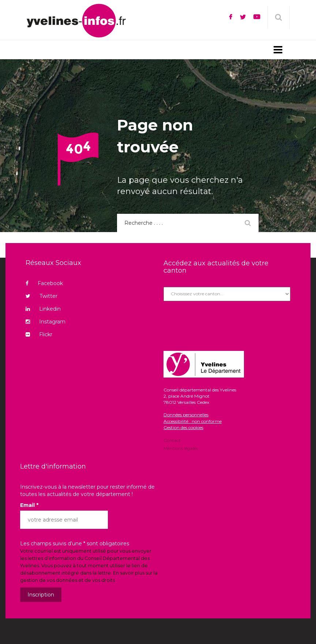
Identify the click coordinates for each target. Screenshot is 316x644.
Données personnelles (186, 415)
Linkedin (43, 309)
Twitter (42, 296)
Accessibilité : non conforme (193, 421)
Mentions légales (181, 448)
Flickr (39, 334)
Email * (29, 505)
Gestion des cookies (183, 427)
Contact (172, 441)
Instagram (46, 322)
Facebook (44, 283)
